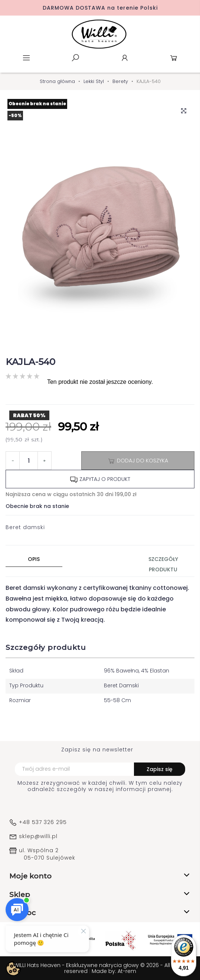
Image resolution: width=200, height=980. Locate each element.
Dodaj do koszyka (138, 461)
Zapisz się (160, 769)
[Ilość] (29, 461)
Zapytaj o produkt (100, 479)
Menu (26, 58)
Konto (125, 58)
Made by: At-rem (114, 971)
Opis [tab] (34, 559)
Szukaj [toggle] (75, 58)
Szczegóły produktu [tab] (163, 564)
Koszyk (174, 58)
